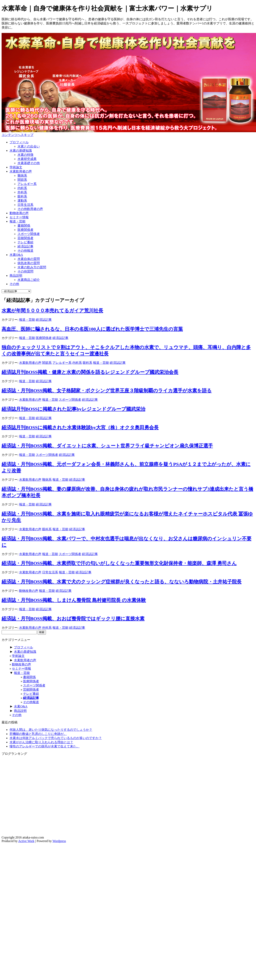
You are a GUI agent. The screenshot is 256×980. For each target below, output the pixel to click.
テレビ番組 (25, 242)
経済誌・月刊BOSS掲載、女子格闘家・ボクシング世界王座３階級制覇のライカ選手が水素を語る (107, 391)
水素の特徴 (25, 155)
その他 (14, 284)
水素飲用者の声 (21, 171)
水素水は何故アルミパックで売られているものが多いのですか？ (56, 738)
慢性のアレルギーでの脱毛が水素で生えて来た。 (45, 746)
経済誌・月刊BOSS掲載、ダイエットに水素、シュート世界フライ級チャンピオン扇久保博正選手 (107, 446)
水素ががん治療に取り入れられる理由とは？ (41, 742)
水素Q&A (16, 255)
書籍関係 (24, 226)
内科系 (22, 188)
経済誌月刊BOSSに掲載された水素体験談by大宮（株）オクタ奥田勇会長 (80, 427)
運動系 (22, 201)
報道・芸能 (17, 221)
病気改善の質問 (29, 263)
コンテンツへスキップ (17, 135)
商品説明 (16, 276)
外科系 (22, 192)
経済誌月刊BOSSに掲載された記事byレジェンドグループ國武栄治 (73, 409)
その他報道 (25, 251)
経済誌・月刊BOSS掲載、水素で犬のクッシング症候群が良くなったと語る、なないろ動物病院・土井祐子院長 (122, 582)
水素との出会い (29, 146)
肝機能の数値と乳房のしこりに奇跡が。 (38, 734)
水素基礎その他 (29, 163)
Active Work (26, 841)
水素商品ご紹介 (29, 280)
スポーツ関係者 (29, 234)
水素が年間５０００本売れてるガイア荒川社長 (52, 311)
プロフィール (19, 142)
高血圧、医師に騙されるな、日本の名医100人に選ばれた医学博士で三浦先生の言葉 (92, 329)
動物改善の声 (19, 213)
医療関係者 (25, 230)
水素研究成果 (27, 159)
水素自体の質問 (29, 259)
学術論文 (16, 167)
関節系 (22, 180)
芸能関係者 (25, 238)
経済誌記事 (25, 246)
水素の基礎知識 (21, 151)
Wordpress (59, 841)
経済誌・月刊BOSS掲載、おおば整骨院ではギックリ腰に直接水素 (73, 619)
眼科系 (22, 196)
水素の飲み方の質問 (32, 267)
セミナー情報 (19, 217)
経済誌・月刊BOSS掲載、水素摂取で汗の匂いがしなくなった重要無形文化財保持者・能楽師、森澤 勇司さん (119, 563)
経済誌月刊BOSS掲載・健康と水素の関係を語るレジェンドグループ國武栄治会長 (90, 372)
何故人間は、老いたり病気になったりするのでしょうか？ (51, 730)
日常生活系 (25, 205)
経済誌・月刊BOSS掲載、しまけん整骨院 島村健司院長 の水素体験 (74, 600)
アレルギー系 (27, 184)
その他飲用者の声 (30, 209)
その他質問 (25, 271)
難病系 (22, 176)
